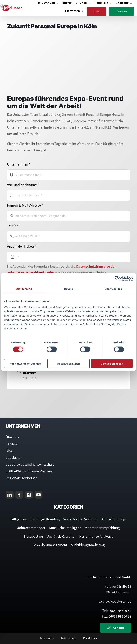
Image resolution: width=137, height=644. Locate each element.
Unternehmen (19, 164)
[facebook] (19, 495)
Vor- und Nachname (23, 185)
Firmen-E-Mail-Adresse (25, 205)
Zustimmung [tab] (24, 289)
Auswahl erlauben (68, 364)
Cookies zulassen (112, 364)
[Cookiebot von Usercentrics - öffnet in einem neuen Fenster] (117, 278)
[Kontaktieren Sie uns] (116, 628)
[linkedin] (10, 495)
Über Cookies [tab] (113, 289)
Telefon (14, 226)
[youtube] (39, 495)
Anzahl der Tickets (22, 246)
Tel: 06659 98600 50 (117, 611)
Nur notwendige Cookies (25, 364)
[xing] (29, 495)
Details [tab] (68, 289)
